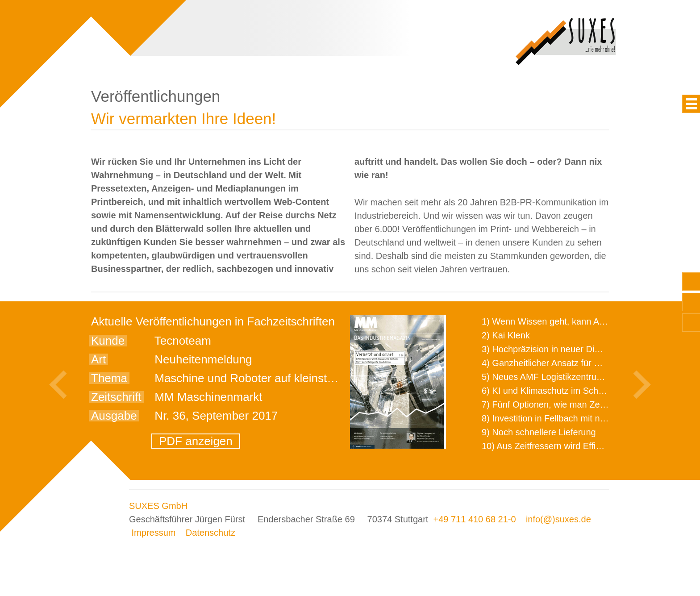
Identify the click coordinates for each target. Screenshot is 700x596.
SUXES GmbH (158, 506)
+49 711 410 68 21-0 (474, 519)
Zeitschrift (116, 397)
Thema (109, 378)
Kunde (108, 341)
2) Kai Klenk (506, 335)
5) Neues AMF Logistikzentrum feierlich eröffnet (576, 377)
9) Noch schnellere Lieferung (539, 432)
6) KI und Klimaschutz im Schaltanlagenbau (568, 391)
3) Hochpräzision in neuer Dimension (555, 349)
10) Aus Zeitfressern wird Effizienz (549, 446)
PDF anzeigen (196, 441)
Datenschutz (210, 533)
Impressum (154, 533)
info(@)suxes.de (558, 519)
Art (98, 359)
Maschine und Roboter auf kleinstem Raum (266, 378)
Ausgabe (114, 416)
